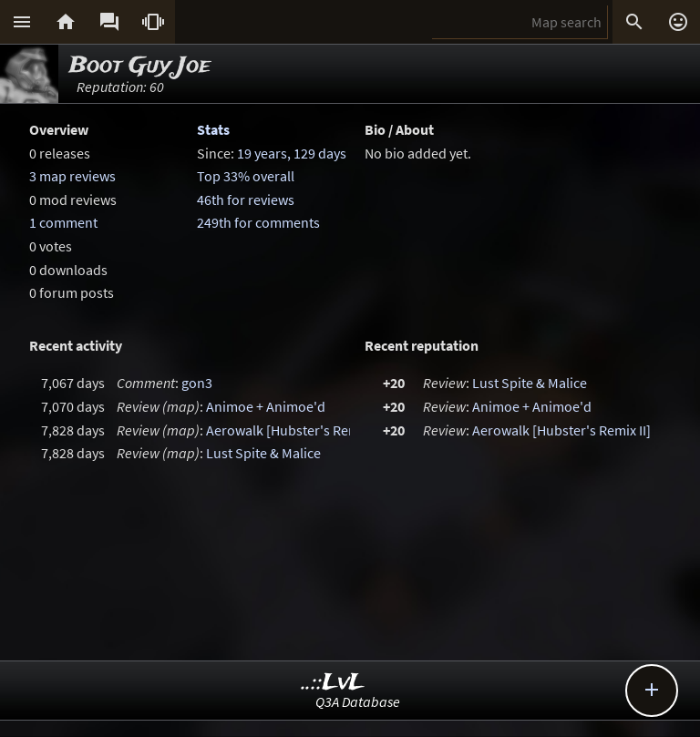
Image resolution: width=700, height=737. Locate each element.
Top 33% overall (246, 176)
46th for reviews (246, 200)
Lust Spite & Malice (263, 453)
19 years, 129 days (292, 153)
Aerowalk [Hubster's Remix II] (295, 430)
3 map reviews (72, 176)
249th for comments (258, 222)
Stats (213, 129)
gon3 (197, 383)
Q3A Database (358, 701)
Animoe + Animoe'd (266, 406)
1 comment (63, 222)
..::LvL (333, 683)
